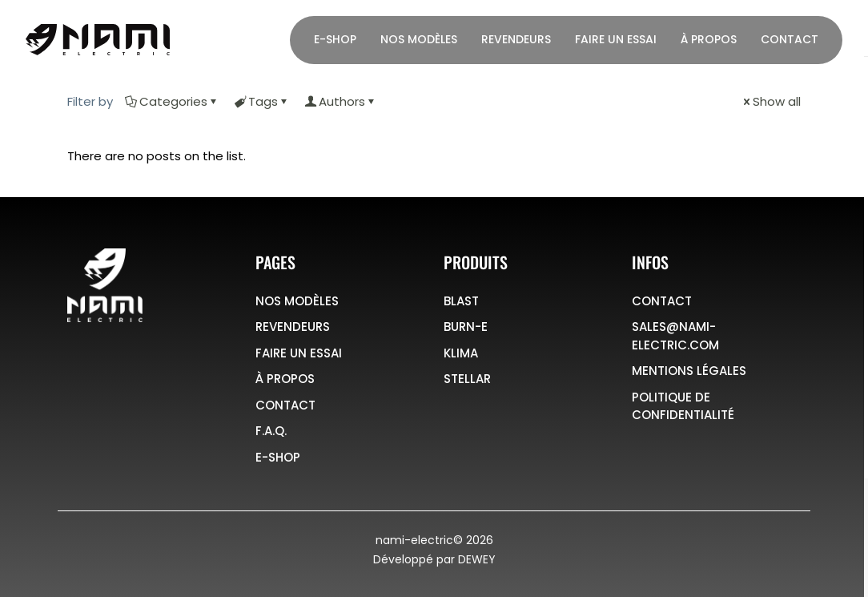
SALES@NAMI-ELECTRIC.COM (675, 336)
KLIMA (461, 353)
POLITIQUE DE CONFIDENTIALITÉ (683, 406)
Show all (771, 101)
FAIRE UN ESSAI (299, 353)
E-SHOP (278, 457)
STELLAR (467, 379)
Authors (341, 101)
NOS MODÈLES (297, 301)
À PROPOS (285, 379)
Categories (172, 101)
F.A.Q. (271, 431)
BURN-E (466, 327)
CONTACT (285, 405)
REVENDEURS (293, 327)
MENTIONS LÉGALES (689, 371)
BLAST (461, 301)
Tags (262, 101)
